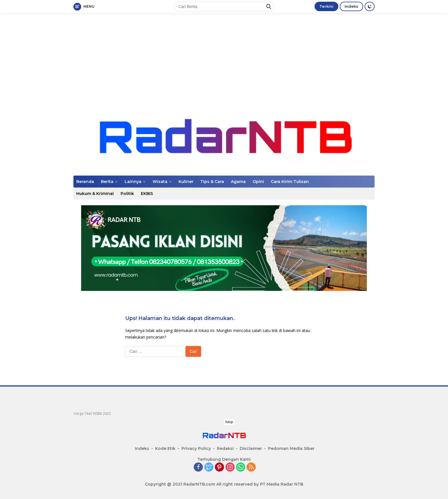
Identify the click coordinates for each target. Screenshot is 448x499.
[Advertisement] (224, 59)
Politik (127, 194)
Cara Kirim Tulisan (290, 182)
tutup (229, 422)
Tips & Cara (212, 182)
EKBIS (147, 194)
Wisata (160, 182)
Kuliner (186, 182)
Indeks (351, 6)
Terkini (326, 6)
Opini (258, 182)
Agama (238, 182)
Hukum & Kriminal (95, 194)
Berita (107, 182)
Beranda (85, 182)
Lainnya (133, 182)
